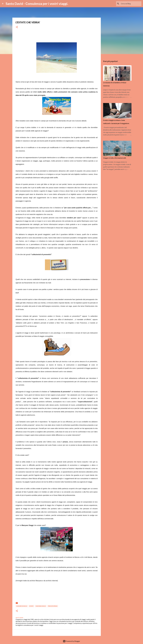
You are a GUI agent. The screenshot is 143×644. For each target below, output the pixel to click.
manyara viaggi (41, 606)
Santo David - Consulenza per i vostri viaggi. (37, 4)
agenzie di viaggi (22, 606)
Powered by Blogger (71, 641)
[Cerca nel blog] (131, 4)
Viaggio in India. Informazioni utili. (115, 158)
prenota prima (53, 606)
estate (31, 606)
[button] (17, 27)
